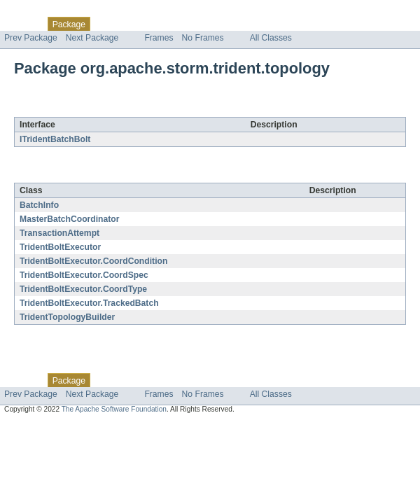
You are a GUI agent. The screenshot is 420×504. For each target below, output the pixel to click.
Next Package (92, 38)
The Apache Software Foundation (114, 409)
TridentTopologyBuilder (67, 317)
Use (135, 24)
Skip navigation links (38, 12)
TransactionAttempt (59, 233)
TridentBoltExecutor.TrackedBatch (89, 303)
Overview (22, 24)
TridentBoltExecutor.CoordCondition (93, 261)
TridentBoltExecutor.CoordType (83, 289)
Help (267, 24)
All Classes (271, 38)
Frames (159, 38)
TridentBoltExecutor (60, 247)
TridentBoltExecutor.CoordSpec (84, 275)
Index (239, 24)
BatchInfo (39, 205)
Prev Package (31, 38)
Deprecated (199, 24)
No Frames (203, 38)
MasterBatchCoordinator (70, 219)
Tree (160, 24)
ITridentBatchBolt (55, 139)
